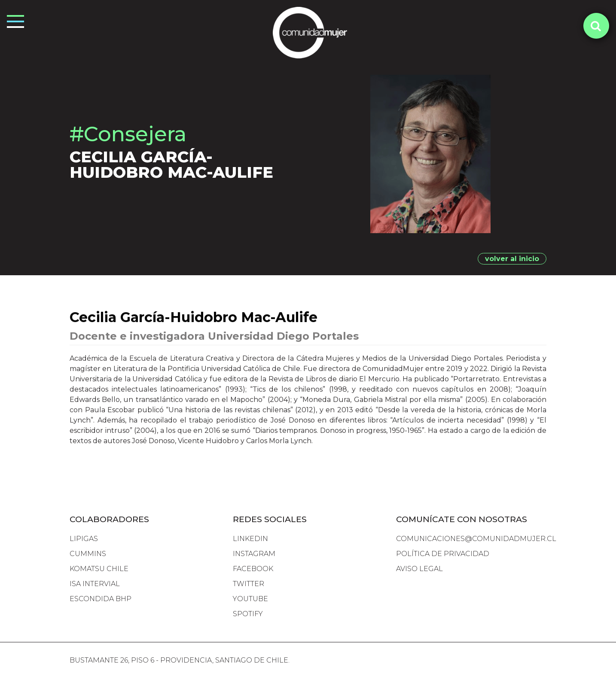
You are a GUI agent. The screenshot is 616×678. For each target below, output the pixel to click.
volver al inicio (512, 259)
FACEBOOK (253, 569)
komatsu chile (99, 569)
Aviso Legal (419, 569)
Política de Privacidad (443, 554)
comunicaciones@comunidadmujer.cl (476, 539)
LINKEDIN (250, 539)
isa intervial (95, 584)
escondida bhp (101, 599)
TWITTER (249, 584)
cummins (88, 554)
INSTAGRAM (254, 554)
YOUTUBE (250, 599)
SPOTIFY (248, 614)
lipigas (84, 539)
